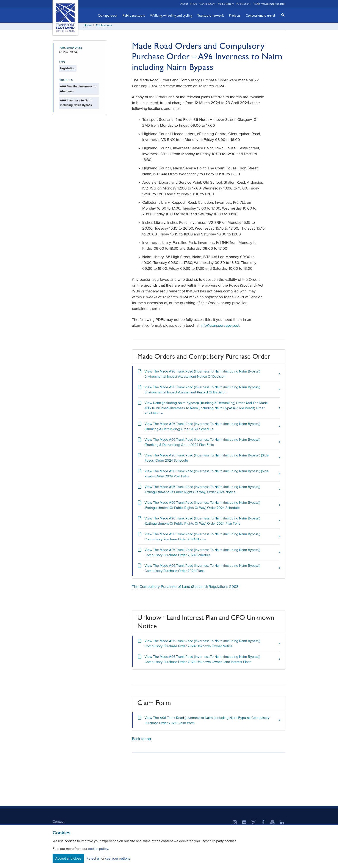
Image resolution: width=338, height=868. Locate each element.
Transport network (210, 15)
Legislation (68, 70)
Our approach (108, 15)
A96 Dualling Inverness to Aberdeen (78, 90)
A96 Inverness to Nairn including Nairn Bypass (76, 104)
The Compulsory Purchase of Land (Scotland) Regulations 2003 (185, 588)
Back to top (141, 740)
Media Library (226, 4)
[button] (282, 15)
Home (88, 27)
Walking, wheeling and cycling (171, 15)
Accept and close (68, 858)
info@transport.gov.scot (220, 327)
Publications (243, 4)
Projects (235, 15)
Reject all (93, 858)
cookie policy (98, 849)
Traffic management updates (269, 4)
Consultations (207, 4)
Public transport (134, 15)
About (184, 4)
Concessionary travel (260, 15)
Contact (59, 823)
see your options (118, 858)
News (194, 4)
